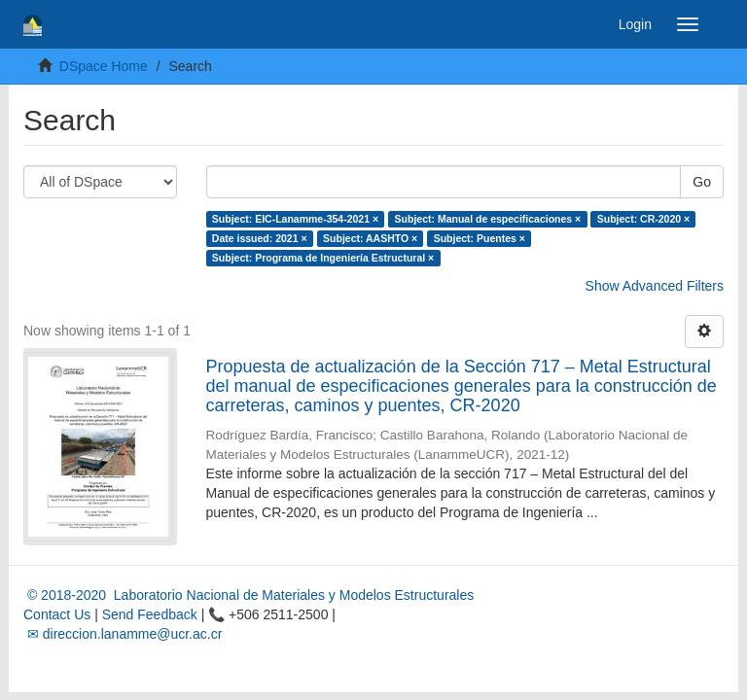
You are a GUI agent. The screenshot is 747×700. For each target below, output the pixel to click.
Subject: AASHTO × (370, 238)
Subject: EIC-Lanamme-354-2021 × (295, 219)
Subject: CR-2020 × (643, 219)
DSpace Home (104, 66)
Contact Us (57, 614)
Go (702, 182)
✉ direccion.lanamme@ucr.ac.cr (123, 634)
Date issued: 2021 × (260, 238)
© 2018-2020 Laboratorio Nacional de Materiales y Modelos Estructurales (249, 595)
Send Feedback (150, 614)
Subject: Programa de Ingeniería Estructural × (323, 258)
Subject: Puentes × (480, 238)
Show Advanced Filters (655, 286)
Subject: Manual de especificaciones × (488, 219)
